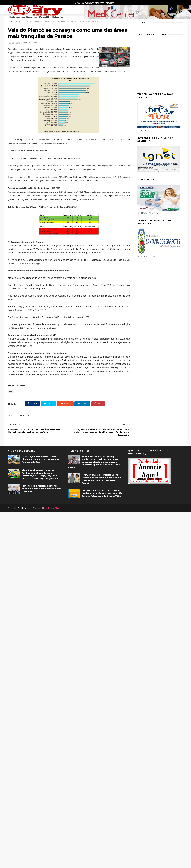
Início (77, 3)
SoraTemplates (25, 508)
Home (10, 22)
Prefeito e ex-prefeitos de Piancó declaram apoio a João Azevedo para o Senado (41, 489)
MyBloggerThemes (54, 508)
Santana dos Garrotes (93, 3)
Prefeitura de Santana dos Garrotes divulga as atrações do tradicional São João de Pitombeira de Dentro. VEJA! (102, 493)
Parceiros (111, 3)
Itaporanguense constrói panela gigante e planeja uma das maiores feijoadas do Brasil (40, 459)
